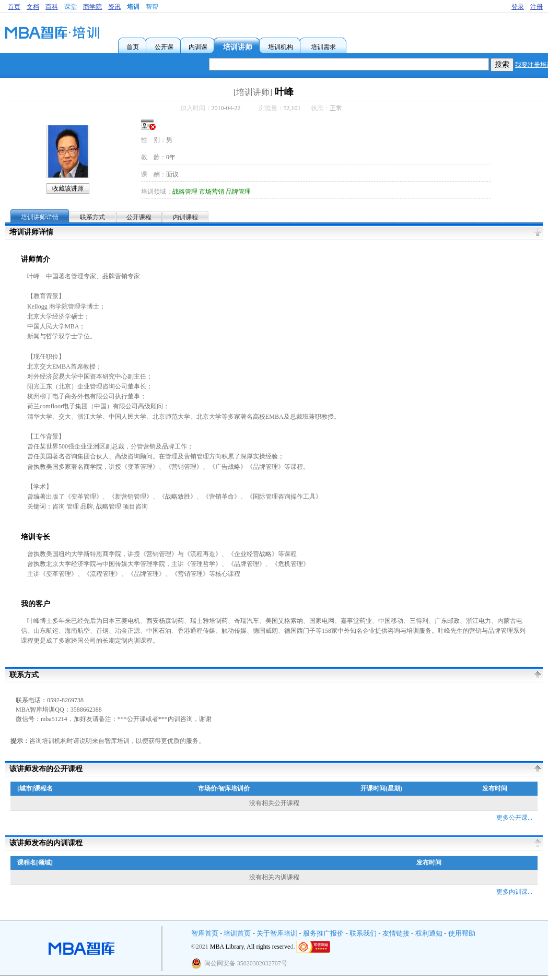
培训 (133, 7)
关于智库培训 (277, 933)
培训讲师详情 (40, 217)
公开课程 (139, 217)
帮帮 (152, 7)
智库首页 (205, 933)
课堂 (71, 7)
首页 (14, 7)
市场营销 (212, 192)
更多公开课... (514, 818)
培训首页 (237, 933)
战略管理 (185, 192)
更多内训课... (514, 892)
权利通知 (429, 933)
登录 (518, 7)
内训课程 (185, 217)
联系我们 (363, 933)
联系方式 (92, 217)
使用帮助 (462, 933)
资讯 (114, 7)
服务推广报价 (323, 933)
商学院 (92, 7)
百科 (52, 7)
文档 (33, 7)
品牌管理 (238, 192)
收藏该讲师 (68, 188)
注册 (537, 7)
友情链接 (396, 933)
